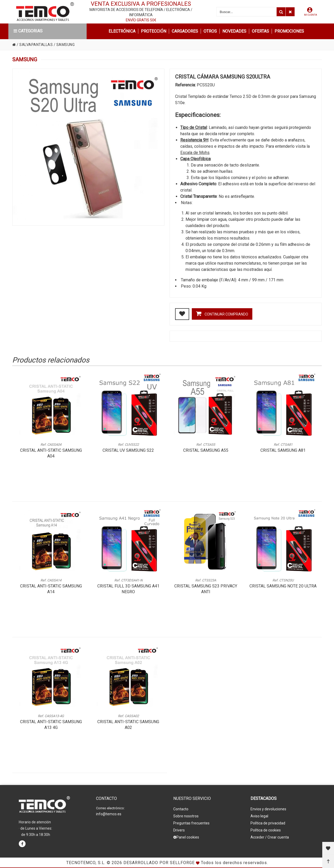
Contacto (181, 809)
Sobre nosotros (186, 816)
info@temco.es (109, 814)
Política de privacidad (268, 823)
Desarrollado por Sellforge (159, 863)
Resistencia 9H (194, 140)
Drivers (179, 830)
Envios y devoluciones (268, 809)
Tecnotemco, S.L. (86, 863)
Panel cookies (186, 837)
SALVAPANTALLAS (36, 45)
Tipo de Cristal (194, 127)
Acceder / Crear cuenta (270, 837)
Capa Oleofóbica (195, 159)
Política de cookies (266, 830)
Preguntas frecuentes (191, 823)
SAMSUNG (66, 45)
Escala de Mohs (195, 153)
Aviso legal (259, 816)
